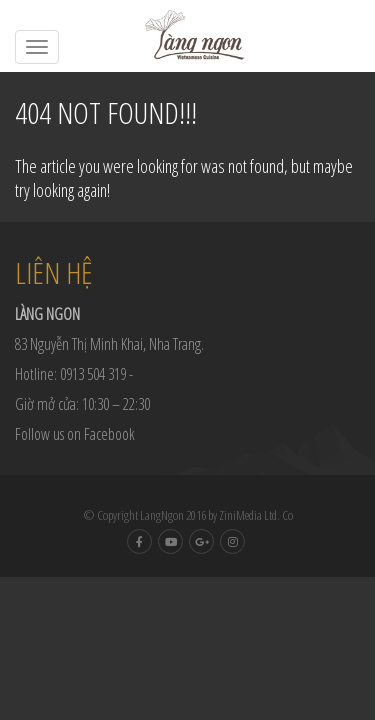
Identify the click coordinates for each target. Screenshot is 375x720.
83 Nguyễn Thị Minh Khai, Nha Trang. (109, 344)
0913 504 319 (93, 374)
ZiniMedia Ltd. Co (256, 515)
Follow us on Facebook (75, 434)
